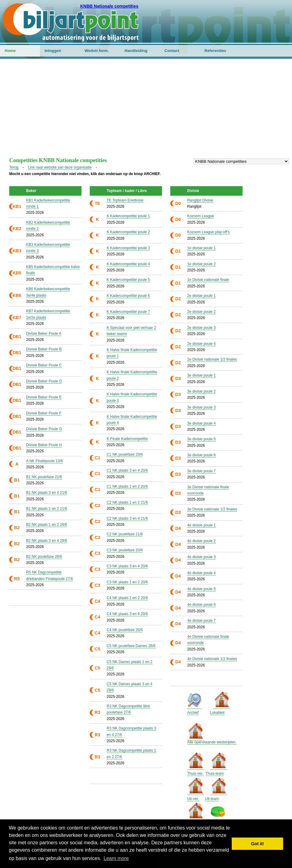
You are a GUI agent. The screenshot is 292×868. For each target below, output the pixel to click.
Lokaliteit (217, 713)
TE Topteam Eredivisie (125, 200)
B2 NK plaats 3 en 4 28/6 (47, 541)
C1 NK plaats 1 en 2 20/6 (127, 486)
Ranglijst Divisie (200, 200)
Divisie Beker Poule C (44, 365)
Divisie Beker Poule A (44, 334)
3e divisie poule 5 (201, 439)
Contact (172, 51)
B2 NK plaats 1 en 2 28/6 (47, 525)
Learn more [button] (116, 858)
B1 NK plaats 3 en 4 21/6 (47, 493)
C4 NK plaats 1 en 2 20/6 (127, 598)
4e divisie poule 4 (201, 573)
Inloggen (53, 51)
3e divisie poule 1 (201, 375)
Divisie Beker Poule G (44, 429)
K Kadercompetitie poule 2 (128, 232)
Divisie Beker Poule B (44, 349)
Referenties (215, 51)
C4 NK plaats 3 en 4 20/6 (127, 614)
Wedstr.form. (97, 51)
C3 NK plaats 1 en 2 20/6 (127, 582)
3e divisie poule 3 (201, 407)
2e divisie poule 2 (201, 312)
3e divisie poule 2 (201, 391)
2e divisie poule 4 (201, 344)
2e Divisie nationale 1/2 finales (212, 359)
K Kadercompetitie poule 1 (128, 216)
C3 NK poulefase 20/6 (125, 550)
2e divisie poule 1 (201, 296)
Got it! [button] (258, 844)
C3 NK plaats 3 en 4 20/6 (127, 566)
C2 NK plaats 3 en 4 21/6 (127, 518)
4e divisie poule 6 (201, 605)
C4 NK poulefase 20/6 (125, 630)
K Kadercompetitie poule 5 (128, 280)
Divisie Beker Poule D (44, 381)
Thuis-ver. (195, 774)
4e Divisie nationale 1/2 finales (212, 659)
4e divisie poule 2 (201, 541)
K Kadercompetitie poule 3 (128, 248)
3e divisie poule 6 (201, 455)
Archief (193, 713)
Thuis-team (215, 774)
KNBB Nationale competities (109, 6)
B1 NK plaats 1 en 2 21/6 (47, 509)
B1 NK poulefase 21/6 (44, 477)
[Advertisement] (146, 111)
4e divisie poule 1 (201, 525)
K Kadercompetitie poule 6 (128, 296)
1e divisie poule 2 (201, 264)
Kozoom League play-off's (208, 232)
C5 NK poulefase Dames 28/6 (131, 646)
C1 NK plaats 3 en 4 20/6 (127, 470)
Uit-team (212, 799)
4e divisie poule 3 (201, 557)
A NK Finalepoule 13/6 (44, 461)
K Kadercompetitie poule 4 (128, 264)
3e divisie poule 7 (201, 471)
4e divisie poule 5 (201, 589)
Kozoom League (201, 216)
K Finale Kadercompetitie (127, 439)
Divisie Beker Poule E (44, 397)
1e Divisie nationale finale (208, 280)
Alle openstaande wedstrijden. (212, 742)
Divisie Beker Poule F (44, 413)
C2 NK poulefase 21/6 (125, 534)
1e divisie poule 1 (201, 248)
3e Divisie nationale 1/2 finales (212, 509)
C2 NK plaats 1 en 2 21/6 (127, 502)
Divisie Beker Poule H (44, 445)
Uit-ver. (193, 799)
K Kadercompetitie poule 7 (128, 312)
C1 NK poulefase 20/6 (125, 454)
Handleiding (136, 51)
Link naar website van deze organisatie (60, 167)
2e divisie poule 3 (201, 328)
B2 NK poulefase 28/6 (44, 557)
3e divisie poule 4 (201, 423)
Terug (14, 167)
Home (10, 51)
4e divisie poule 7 (201, 621)
